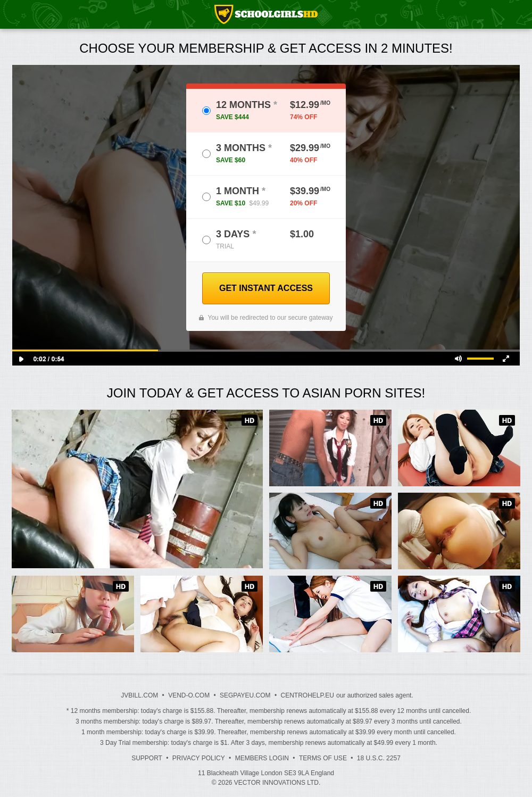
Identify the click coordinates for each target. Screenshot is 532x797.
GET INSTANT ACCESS (266, 288)
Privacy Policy (199, 758)
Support (147, 758)
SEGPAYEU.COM (245, 695)
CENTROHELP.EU (307, 695)
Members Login (262, 758)
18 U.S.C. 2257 (379, 758)
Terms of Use (323, 758)
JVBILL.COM (139, 695)
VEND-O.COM (189, 695)
